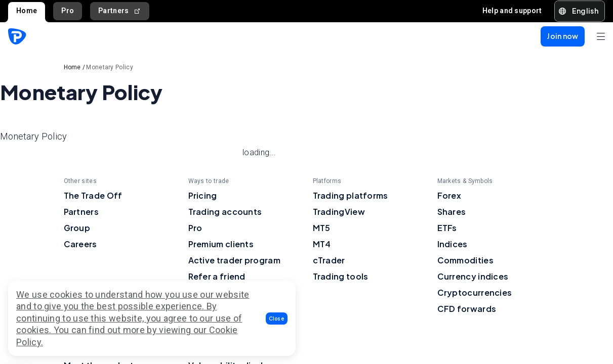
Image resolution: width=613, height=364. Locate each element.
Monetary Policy (110, 67)
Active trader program (234, 260)
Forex (449, 195)
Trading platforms (351, 195)
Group (77, 228)
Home (27, 11)
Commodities (465, 260)
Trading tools (341, 276)
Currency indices (473, 276)
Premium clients (221, 244)
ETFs (447, 228)
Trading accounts (225, 212)
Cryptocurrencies (475, 292)
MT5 (322, 228)
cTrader (329, 260)
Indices (453, 244)
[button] (277, 318)
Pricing (203, 195)
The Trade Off (93, 195)
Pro (68, 11)
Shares (452, 212)
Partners (120, 11)
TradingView (339, 212)
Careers (80, 244)
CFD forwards (467, 309)
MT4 (322, 244)
